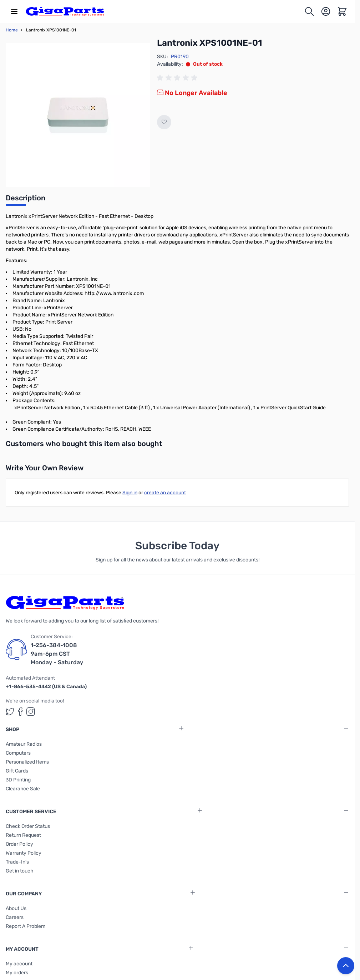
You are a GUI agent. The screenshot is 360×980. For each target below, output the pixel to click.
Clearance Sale (23, 789)
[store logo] (65, 11)
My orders (17, 973)
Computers (18, 753)
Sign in (130, 493)
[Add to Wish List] (164, 122)
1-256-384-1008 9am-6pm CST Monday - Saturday (57, 654)
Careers (15, 917)
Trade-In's (17, 862)
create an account (165, 493)
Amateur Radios (24, 744)
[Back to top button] (346, 966)
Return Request (23, 835)
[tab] (26, 200)
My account (19, 964)
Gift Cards (17, 771)
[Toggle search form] (309, 11)
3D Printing (18, 780)
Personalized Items (27, 762)
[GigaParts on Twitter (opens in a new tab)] (10, 712)
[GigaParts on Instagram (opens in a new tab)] (31, 712)
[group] (178, 78)
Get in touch (20, 871)
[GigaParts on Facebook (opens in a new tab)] (20, 712)
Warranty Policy (24, 853)
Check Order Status (28, 826)
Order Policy (19, 844)
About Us (16, 908)
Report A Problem (26, 926)
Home (12, 30)
